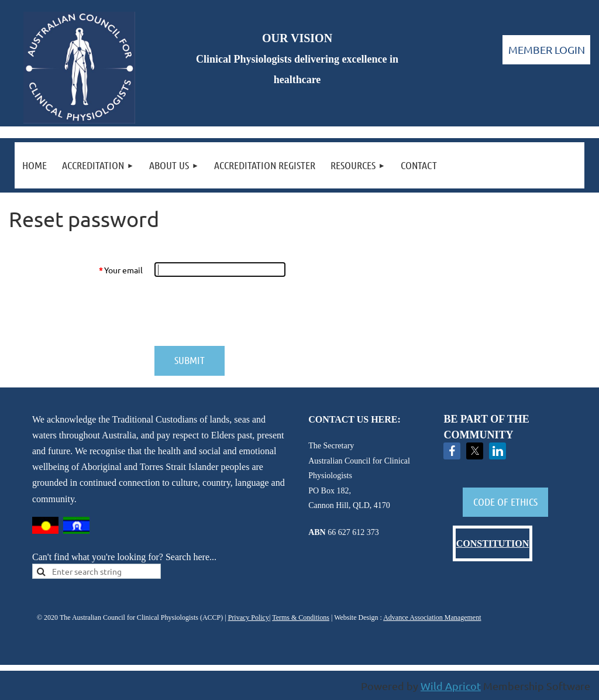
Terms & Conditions (301, 617)
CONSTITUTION (493, 543)
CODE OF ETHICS (505, 502)
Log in (546, 50)
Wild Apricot (451, 686)
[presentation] (243, 311)
